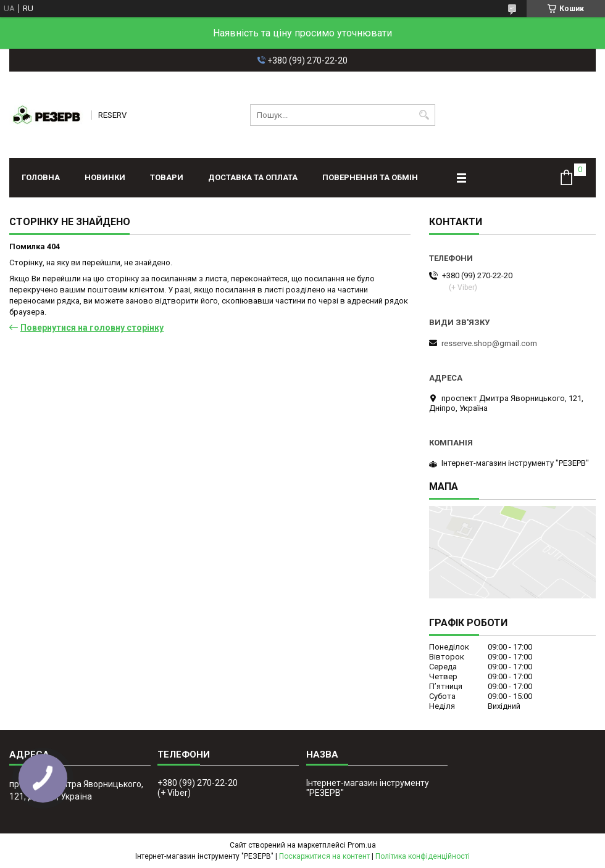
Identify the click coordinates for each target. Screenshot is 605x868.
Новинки (105, 177)
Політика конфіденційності (423, 856)
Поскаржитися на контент (324, 856)
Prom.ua (362, 845)
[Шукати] (424, 115)
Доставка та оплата (253, 177)
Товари (167, 177)
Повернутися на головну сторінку (92, 328)
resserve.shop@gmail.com (489, 343)
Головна (41, 177)
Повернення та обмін (370, 177)
